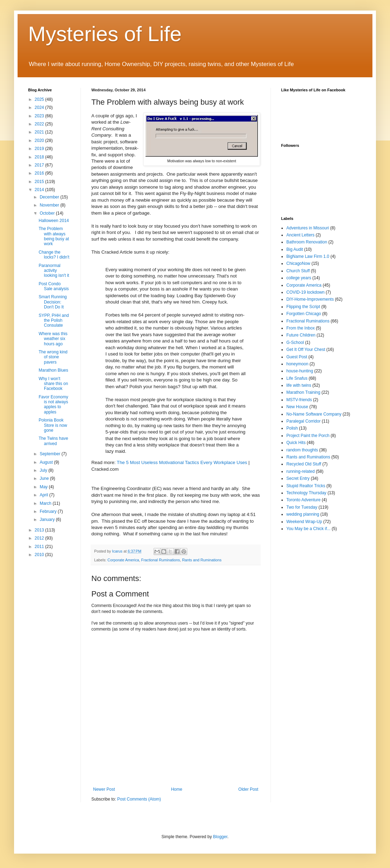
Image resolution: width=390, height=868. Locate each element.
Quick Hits (296, 443)
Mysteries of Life (105, 34)
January (48, 520)
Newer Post (104, 789)
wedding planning (303, 514)
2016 (40, 173)
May (44, 487)
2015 (40, 182)
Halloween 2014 (54, 221)
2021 (40, 132)
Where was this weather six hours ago (53, 339)
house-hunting (300, 371)
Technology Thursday (306, 493)
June (45, 478)
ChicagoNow (298, 263)
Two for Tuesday (302, 507)
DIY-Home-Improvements (310, 299)
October (48, 213)
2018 (40, 157)
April (44, 495)
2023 (40, 116)
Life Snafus (297, 378)
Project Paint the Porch (308, 436)
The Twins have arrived (53, 441)
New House (297, 407)
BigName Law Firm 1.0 (308, 256)
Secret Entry (298, 478)
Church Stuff (298, 271)
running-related (301, 471)
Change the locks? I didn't (54, 255)
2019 (40, 149)
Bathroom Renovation (307, 242)
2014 (40, 190)
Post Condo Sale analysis (54, 286)
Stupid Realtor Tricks (306, 486)
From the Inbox (301, 328)
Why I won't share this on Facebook (53, 384)
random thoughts (302, 450)
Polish (292, 428)
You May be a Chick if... (308, 529)
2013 (40, 530)
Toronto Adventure (303, 500)
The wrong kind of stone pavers (53, 357)
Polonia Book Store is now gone (53, 425)
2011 (40, 547)
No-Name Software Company (314, 414)
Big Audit (295, 249)
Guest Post (297, 357)
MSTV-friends (299, 400)
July (44, 470)
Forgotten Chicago (304, 314)
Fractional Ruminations (161, 560)
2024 (40, 107)
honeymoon (297, 364)
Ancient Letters (300, 235)
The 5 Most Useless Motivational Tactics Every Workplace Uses (182, 462)
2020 (40, 141)
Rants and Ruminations (202, 560)
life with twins (299, 385)
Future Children (301, 335)
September (51, 454)
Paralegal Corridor (303, 421)
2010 (40, 555)
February (49, 511)
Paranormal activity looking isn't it (54, 271)
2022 (40, 124)
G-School (295, 342)
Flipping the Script (303, 307)
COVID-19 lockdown (305, 292)
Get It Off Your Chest (306, 350)
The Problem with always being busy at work (54, 236)
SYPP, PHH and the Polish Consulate (54, 321)
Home (177, 789)
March (46, 503)
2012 (40, 538)
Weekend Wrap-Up (304, 522)
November (50, 205)
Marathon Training (303, 392)
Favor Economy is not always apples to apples (53, 404)
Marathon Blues (53, 370)
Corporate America (123, 560)
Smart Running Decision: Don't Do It (53, 302)
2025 (40, 99)
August (47, 462)
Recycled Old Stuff (304, 464)
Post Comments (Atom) (139, 799)
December (50, 197)
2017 (40, 165)
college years (299, 278)
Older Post (248, 789)
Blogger (220, 837)
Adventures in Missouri (308, 228)
